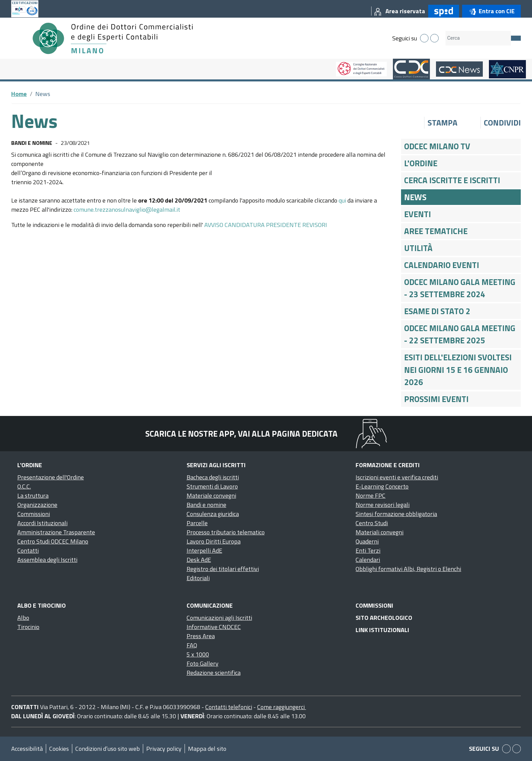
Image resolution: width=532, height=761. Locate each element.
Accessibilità (27, 749)
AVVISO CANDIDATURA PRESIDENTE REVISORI (266, 225)
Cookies (59, 749)
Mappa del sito (207, 749)
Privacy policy (164, 749)
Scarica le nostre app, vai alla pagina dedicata (241, 434)
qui (342, 200)
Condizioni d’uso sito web (108, 749)
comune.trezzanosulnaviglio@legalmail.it (127, 210)
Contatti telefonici (229, 707)
